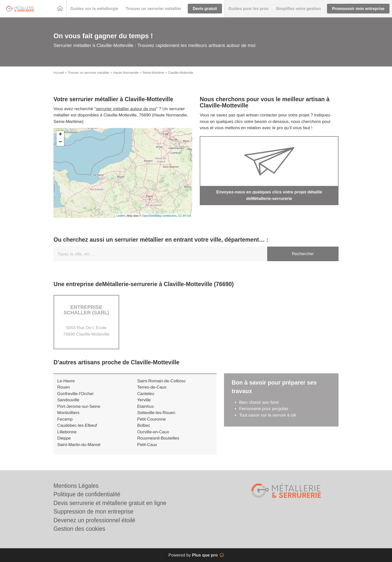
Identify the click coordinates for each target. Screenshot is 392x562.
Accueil (59, 73)
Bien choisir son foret (259, 402)
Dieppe (64, 438)
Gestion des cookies (79, 529)
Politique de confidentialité (87, 494)
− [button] (60, 142)
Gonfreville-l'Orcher (75, 394)
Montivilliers (68, 413)
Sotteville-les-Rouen (156, 413)
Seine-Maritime (153, 73)
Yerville (144, 400)
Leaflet (121, 216)
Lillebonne (67, 432)
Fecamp (65, 419)
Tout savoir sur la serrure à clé (267, 415)
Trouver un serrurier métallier (89, 73)
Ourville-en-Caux (153, 432)
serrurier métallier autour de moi (126, 109)
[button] (94, 9)
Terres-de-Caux (152, 387)
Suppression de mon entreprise (93, 512)
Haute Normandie (126, 73)
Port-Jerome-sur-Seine (79, 406)
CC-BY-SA (184, 216)
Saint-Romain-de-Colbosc (162, 381)
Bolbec (144, 425)
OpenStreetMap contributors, (160, 216)
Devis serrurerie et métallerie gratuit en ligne (110, 503)
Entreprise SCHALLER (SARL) (86, 310)
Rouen (63, 387)
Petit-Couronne (151, 419)
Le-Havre (66, 381)
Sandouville (68, 400)
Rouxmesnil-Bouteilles (158, 438)
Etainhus (145, 406)
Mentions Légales (76, 486)
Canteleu (146, 394)
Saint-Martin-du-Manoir (79, 445)
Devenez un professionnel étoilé (94, 520)
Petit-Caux (147, 445)
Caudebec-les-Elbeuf (77, 425)
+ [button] (60, 135)
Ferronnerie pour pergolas (264, 409)
